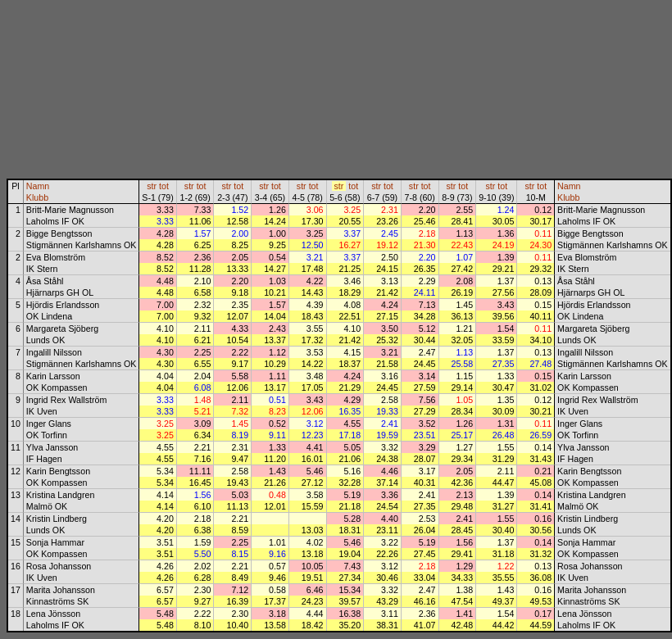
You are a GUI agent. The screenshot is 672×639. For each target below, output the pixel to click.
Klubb (37, 197)
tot (164, 186)
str (152, 186)
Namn (38, 186)
